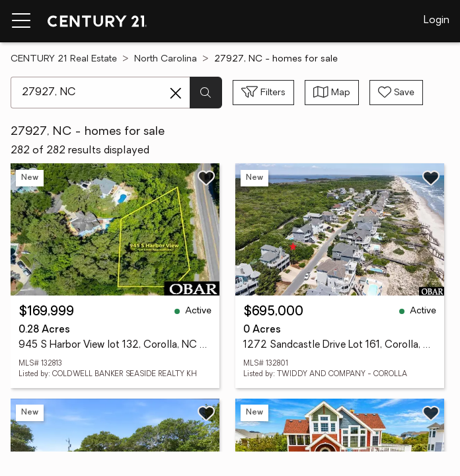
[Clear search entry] (176, 93)
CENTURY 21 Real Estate (64, 59)
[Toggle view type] (332, 93)
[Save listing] (206, 178)
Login (437, 20)
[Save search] (396, 93)
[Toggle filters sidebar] (263, 93)
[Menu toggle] (21, 21)
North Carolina (166, 59)
